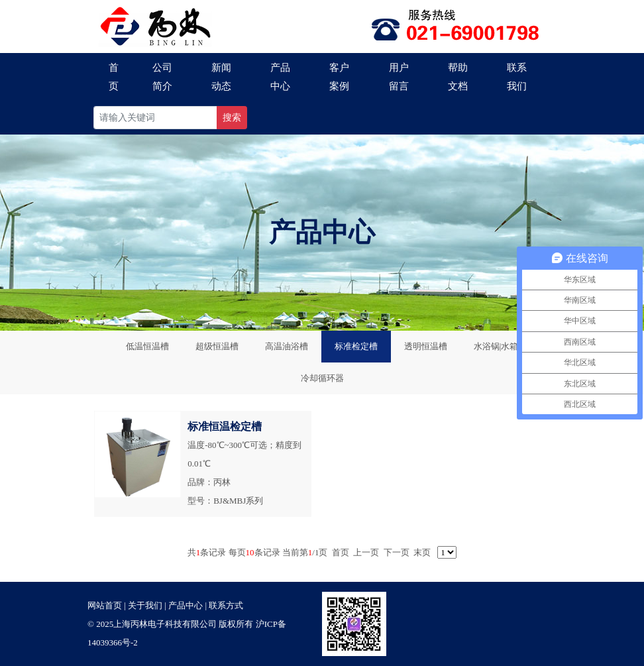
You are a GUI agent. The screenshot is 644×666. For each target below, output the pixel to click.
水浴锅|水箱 (496, 346)
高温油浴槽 (287, 346)
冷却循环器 (322, 378)
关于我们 (145, 605)
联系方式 (226, 605)
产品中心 (280, 77)
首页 (114, 77)
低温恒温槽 (147, 346)
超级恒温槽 (217, 346)
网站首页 (105, 605)
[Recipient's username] (155, 118)
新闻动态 (221, 77)
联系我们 (517, 77)
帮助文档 (458, 77)
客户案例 (339, 77)
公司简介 (162, 77)
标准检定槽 (356, 346)
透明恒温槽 (426, 346)
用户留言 (399, 77)
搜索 (232, 118)
